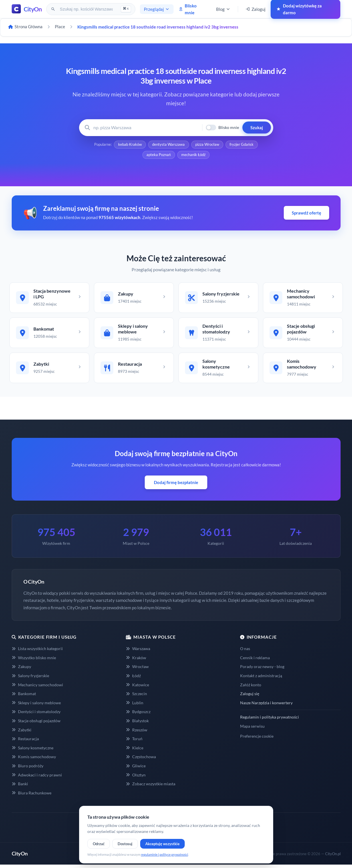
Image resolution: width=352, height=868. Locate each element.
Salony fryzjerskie (30, 679)
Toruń (134, 742)
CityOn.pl (333, 857)
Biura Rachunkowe (32, 796)
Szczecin (136, 697)
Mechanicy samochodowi (37, 688)
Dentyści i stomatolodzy (36, 715)
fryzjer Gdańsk (242, 145)
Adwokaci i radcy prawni (37, 778)
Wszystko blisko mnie (34, 661)
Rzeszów (137, 733)
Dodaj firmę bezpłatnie (176, 486)
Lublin (135, 706)
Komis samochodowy (34, 760)
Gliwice (136, 769)
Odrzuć (99, 844)
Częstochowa (141, 760)
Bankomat (24, 697)
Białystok (137, 724)
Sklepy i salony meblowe (36, 706)
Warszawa (138, 652)
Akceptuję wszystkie (162, 844)
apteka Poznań (159, 156)
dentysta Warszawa (168, 145)
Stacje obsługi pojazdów (36, 724)
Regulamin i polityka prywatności (269, 720)
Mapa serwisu (252, 730)
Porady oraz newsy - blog (262, 670)
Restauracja (25, 742)
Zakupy (21, 670)
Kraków (136, 661)
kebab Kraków (129, 145)
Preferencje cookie (257, 739)
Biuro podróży (28, 769)
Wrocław (137, 670)
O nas (245, 652)
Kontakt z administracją (261, 679)
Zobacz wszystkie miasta (151, 787)
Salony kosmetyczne (33, 751)
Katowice (137, 688)
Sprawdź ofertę (306, 214)
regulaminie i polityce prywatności (165, 854)
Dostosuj (125, 844)
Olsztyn (136, 778)
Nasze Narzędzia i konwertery (266, 706)
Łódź (133, 679)
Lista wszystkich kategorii (37, 652)
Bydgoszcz (138, 715)
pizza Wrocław (208, 145)
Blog (223, 9)
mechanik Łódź (194, 156)
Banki (20, 787)
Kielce (135, 751)
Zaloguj (256, 9)
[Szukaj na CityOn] (87, 9)
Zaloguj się (250, 697)
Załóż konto (251, 688)
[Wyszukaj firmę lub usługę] (146, 128)
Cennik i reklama (255, 661)
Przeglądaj (157, 9)
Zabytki (22, 733)
